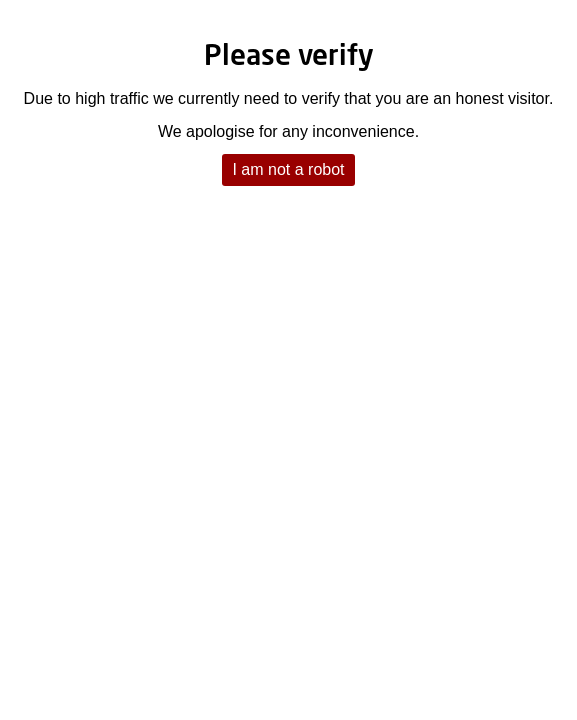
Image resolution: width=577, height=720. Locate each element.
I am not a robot (288, 169)
